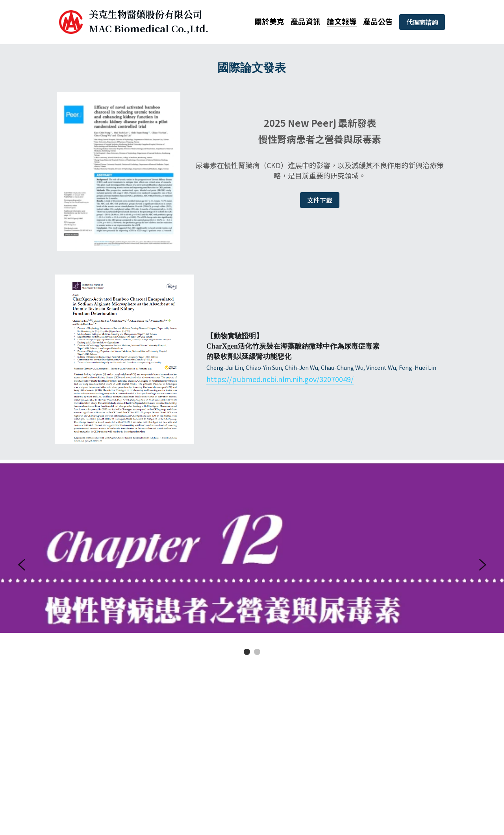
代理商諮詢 (422, 22)
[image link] (71, 21)
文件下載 (320, 200)
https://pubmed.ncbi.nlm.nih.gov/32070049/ (280, 379)
